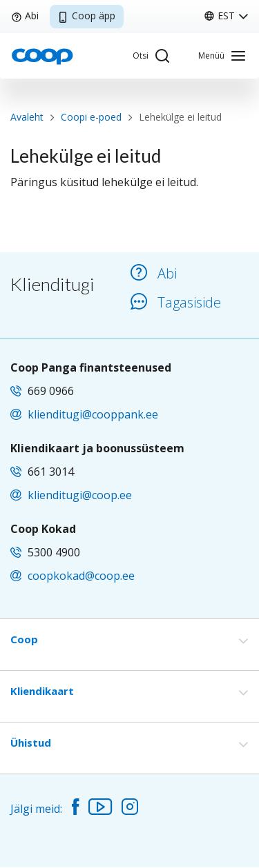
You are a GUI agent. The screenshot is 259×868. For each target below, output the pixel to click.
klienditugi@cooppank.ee (93, 414)
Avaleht (27, 117)
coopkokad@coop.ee (81, 576)
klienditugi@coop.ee (80, 495)
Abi (25, 16)
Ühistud (31, 743)
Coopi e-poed (91, 117)
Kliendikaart (42, 691)
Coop (24, 639)
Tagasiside (176, 302)
